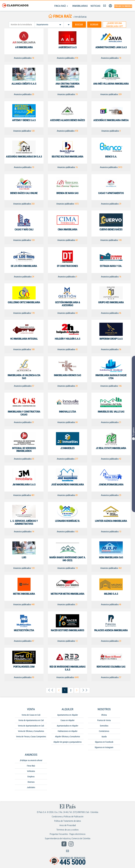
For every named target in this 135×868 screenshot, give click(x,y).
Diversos (31, 782)
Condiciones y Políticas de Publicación (68, 817)
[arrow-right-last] (85, 690)
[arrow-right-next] (77, 690)
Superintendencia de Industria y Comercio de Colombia (68, 838)
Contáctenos (104, 731)
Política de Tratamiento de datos (68, 821)
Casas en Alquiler (67, 720)
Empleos (31, 777)
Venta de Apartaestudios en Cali (31, 726)
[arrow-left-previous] (59, 690)
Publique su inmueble (123, 6)
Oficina (104, 715)
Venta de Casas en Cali (31, 715)
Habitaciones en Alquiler (68, 731)
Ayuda (104, 737)
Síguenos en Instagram (104, 747)
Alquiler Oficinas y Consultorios (67, 737)
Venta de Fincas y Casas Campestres (31, 737)
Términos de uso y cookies (67, 830)
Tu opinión (133, 434)
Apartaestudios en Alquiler (67, 726)
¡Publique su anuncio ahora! (31, 760)
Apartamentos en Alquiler (68, 715)
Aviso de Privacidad (68, 825)
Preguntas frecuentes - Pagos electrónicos (68, 834)
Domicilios (104, 726)
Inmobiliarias (80, 6)
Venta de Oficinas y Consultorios (31, 731)
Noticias (95, 6)
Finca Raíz (61, 6)
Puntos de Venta (104, 720)
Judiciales (31, 787)
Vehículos (31, 771)
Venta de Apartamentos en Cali (31, 720)
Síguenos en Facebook (104, 742)
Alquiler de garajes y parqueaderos (67, 742)
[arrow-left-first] (51, 690)
